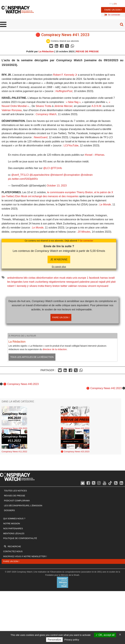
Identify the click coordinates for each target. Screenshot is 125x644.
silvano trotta (37, 286)
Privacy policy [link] (72, 640)
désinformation (45, 278)
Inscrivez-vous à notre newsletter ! (25, 556)
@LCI (47, 168)
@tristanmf (57, 175)
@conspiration (72, 175)
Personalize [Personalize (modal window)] (54, 640)
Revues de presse (15, 496)
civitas (32, 278)
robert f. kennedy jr (18, 286)
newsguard (72, 282)
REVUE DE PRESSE (87, 51)
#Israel (89, 155)
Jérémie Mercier (63, 106)
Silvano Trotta (44, 106)
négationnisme (57, 282)
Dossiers (9, 510)
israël (112, 278)
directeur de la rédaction (55, 349)
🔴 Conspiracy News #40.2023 (21, 384)
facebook (94, 278)
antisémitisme (15, 278)
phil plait (111, 282)
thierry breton (52, 286)
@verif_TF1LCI (20, 175)
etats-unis (72, 278)
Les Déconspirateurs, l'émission (23, 506)
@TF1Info (56, 168)
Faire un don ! (113, 10)
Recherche (14, 546)
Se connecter (87, 241)
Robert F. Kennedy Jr (65, 75)
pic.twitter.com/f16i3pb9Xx (23, 179)
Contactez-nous (13, 551)
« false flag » (73, 102)
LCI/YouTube (71, 145)
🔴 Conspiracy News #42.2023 (104, 388)
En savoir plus (59, 267)
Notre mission (12, 524)
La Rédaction (46, 51)
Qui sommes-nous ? (14, 519)
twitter (64, 286)
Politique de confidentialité (20, 538)
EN (115, 4)
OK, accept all (105, 635)
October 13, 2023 (57, 186)
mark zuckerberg (38, 282)
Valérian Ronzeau (12, 110)
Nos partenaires (13, 528)
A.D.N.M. (97, 106)
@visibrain (87, 175)
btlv (26, 278)
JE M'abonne (59, 259)
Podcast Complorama (17, 501)
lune (26, 282)
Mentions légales (14, 533)
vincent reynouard (98, 286)
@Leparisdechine (40, 175)
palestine (85, 282)
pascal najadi (98, 282)
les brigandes (15, 282)
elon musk (60, 278)
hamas (104, 278)
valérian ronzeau (78, 286)
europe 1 (83, 278)
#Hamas (99, 155)
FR (111, 4)
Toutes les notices (15, 491)
